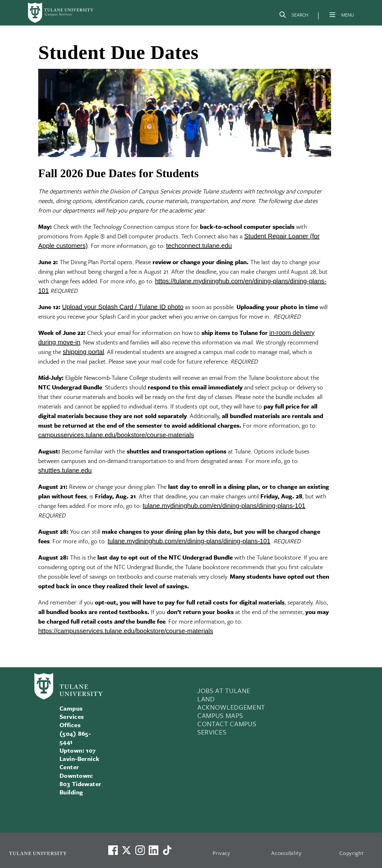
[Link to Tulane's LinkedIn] (153, 850)
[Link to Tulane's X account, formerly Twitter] (126, 850)
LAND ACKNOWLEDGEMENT (231, 703)
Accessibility (286, 853)
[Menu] (332, 15)
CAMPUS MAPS (220, 715)
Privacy (222, 853)
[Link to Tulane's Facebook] (140, 850)
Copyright (352, 853)
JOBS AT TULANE (224, 691)
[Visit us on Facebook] (113, 850)
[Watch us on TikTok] (167, 850)
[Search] (294, 16)
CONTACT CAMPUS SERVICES (227, 728)
